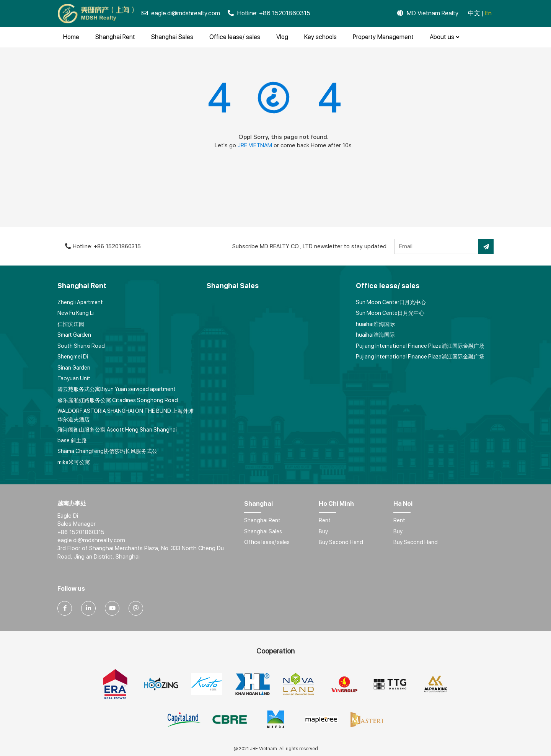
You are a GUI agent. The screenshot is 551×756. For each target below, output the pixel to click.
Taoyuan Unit (74, 378)
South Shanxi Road (81, 346)
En (488, 13)
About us (444, 37)
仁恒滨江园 (71, 324)
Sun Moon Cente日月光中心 (390, 313)
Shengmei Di (73, 357)
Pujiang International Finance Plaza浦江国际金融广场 (420, 346)
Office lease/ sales (235, 37)
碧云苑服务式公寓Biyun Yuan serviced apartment (117, 389)
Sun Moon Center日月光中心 (391, 302)
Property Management (383, 37)
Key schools (320, 37)
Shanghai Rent (115, 37)
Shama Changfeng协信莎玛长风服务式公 (107, 451)
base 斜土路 (72, 440)
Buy (323, 531)
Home (71, 37)
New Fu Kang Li (76, 313)
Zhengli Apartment (80, 302)
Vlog (282, 37)
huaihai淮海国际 (375, 324)
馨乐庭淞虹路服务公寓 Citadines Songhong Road (118, 400)
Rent (325, 520)
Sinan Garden (74, 368)
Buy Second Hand (341, 542)
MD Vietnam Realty (428, 13)
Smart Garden (74, 335)
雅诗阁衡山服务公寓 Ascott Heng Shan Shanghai (117, 430)
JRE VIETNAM (255, 145)
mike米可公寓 (74, 462)
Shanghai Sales (172, 37)
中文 (474, 13)
